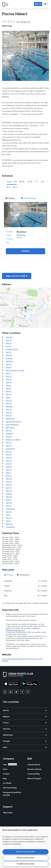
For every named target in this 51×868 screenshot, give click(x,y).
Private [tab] (9, 575)
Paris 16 (9, 346)
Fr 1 (37, 182)
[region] (25, 847)
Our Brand (7, 783)
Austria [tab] (25, 710)
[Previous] (4, 182)
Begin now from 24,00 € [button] (17, 276)
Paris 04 (9, 491)
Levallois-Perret (12, 349)
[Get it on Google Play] (30, 684)
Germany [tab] (25, 729)
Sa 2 (43, 182)
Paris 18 (9, 376)
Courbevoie (10, 509)
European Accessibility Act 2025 (12, 794)
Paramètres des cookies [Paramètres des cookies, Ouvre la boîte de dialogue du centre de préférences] (26, 864)
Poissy (8, 397)
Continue (25, 251)
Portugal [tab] (25, 741)
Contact (6, 774)
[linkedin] (11, 692)
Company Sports (34, 765)
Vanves (8, 385)
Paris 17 (9, 373)
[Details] (25, 215)
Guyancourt (10, 449)
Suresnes (9, 358)
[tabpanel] (25, 588)
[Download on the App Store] (11, 684)
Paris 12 (9, 394)
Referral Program (34, 779)
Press (5, 769)
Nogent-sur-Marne (13, 440)
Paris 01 (9, 367)
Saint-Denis (10, 428)
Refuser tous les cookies (26, 858)
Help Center (8, 813)
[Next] (47, 182)
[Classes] (10, 198)
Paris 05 (9, 479)
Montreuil (9, 361)
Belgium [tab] (25, 717)
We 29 (22, 182)
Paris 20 (9, 382)
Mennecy (9, 407)
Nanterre (9, 524)
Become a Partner (34, 769)
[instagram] (5, 692)
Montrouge (10, 419)
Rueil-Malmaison (12, 425)
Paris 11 (8, 473)
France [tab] (25, 723)
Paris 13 (9, 340)
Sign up (38, 4)
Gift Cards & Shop (10, 788)
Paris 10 (9, 410)
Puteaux (9, 494)
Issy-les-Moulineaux (13, 422)
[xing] (28, 692)
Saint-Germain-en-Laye (15, 370)
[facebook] (22, 692)
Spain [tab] (25, 747)
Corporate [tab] (23, 575)
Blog (5, 779)
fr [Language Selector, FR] (46, 4)
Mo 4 (15, 187)
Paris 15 (9, 343)
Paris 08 (9, 355)
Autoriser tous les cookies (26, 852)
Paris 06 (9, 337)
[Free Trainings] (29, 198)
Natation (22, 232)
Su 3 (8, 187)
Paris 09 (9, 437)
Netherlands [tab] (25, 735)
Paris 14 (9, 404)
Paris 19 (9, 431)
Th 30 (30, 182)
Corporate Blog (33, 774)
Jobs (5, 765)
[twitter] (16, 692)
